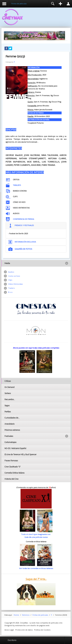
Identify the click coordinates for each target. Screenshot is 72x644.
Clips (10, 280)
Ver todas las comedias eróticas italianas (36, 568)
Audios (11, 272)
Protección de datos (24, 630)
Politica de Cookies (42, 630)
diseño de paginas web (40, 625)
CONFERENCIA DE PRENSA (23, 219)
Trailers (11, 288)
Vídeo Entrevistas (15, 284)
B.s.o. (11, 292)
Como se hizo (14, 276)
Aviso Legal (9, 630)
